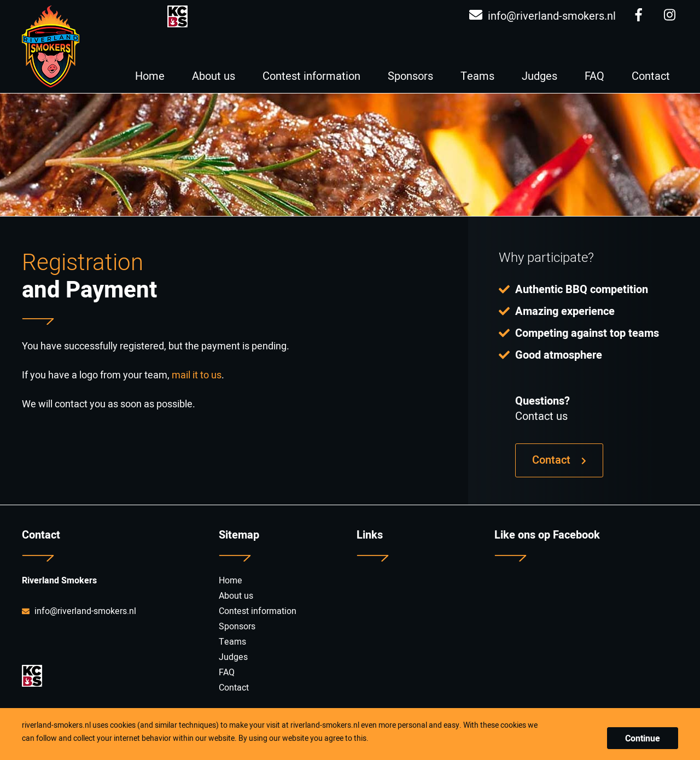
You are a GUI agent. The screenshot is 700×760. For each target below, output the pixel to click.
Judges (539, 76)
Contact (651, 76)
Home (150, 76)
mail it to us (197, 375)
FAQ (594, 76)
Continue (643, 739)
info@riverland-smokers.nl (542, 16)
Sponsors (410, 76)
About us (214, 76)
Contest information (311, 76)
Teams (477, 76)
